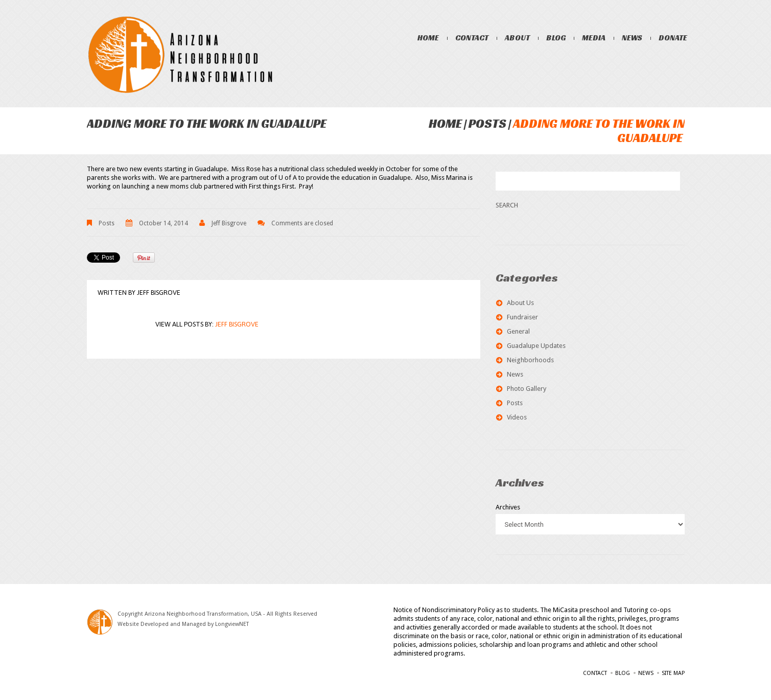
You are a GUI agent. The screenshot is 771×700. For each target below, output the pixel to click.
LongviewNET (232, 624)
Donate (673, 38)
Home (429, 38)
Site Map (673, 673)
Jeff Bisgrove (229, 223)
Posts (487, 124)
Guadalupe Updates (536, 346)
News (633, 38)
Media (594, 38)
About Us (520, 303)
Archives (508, 507)
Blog (556, 38)
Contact (472, 38)
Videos (517, 417)
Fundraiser (522, 317)
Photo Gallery (527, 389)
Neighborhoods (530, 360)
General (518, 331)
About (518, 38)
